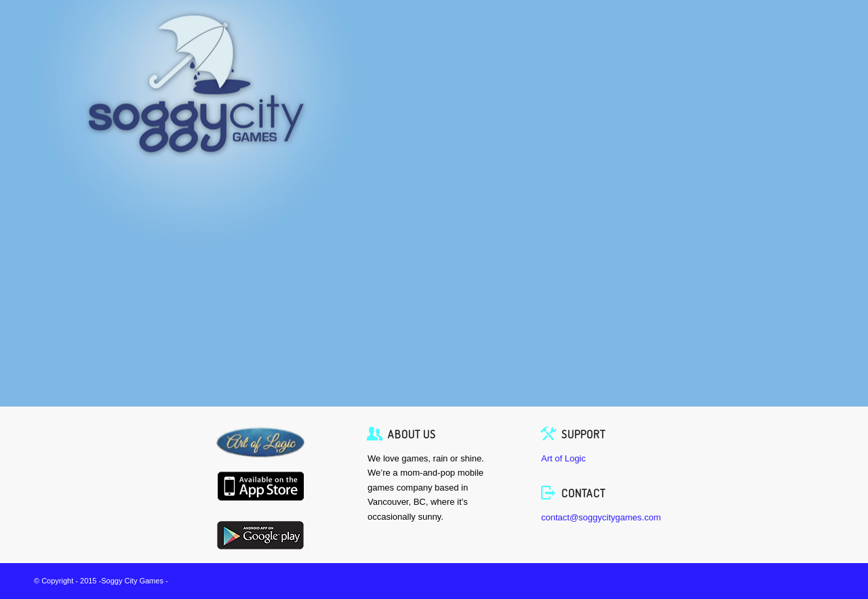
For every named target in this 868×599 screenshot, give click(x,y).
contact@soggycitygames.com (601, 517)
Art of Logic (564, 458)
